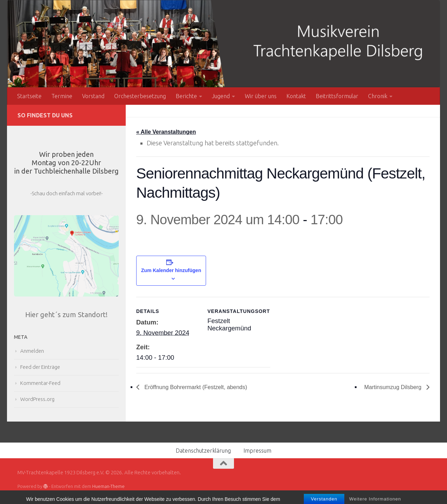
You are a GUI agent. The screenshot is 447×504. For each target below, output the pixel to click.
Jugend (221, 96)
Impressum (257, 451)
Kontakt (296, 96)
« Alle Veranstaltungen (166, 132)
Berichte (186, 96)
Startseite (29, 96)
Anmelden (32, 351)
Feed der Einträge (40, 367)
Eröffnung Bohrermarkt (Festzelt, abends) (195, 387)
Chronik (378, 96)
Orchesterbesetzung (140, 96)
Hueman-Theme (108, 486)
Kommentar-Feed (40, 383)
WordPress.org (37, 399)
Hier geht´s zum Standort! (66, 315)
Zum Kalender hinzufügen (171, 270)
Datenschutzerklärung (203, 451)
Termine (62, 96)
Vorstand (93, 96)
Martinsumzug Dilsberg (394, 387)
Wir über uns (261, 96)
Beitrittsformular (337, 96)
